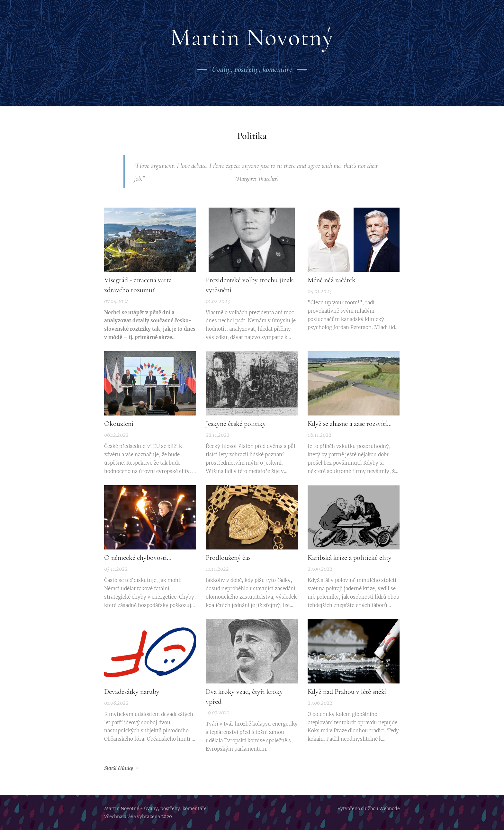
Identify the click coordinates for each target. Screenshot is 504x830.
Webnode (390, 808)
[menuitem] (224, 95)
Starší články (119, 768)
